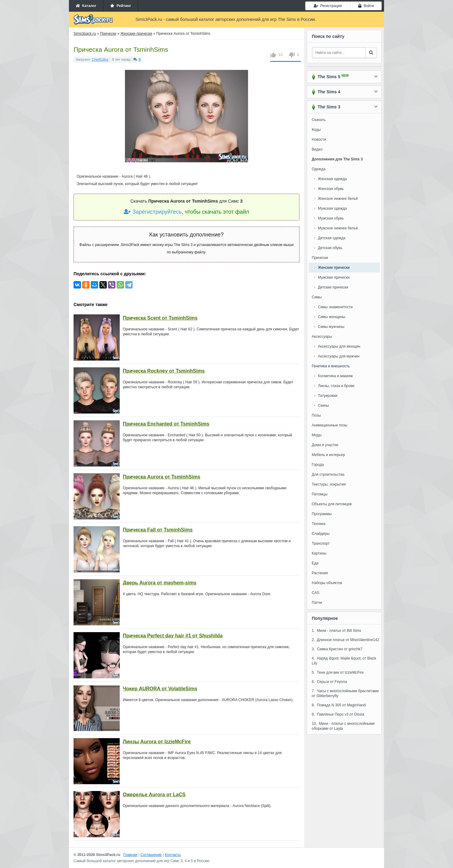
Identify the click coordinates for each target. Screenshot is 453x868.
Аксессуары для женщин (339, 346)
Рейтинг (121, 6)
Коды (316, 130)
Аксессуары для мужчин (339, 356)
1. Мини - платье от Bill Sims (336, 631)
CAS (316, 593)
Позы (316, 415)
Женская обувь (331, 189)
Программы (322, 514)
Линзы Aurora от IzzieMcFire (157, 742)
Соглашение (151, 855)
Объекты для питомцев (332, 504)
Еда (315, 563)
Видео (317, 149)
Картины (319, 553)
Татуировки (328, 396)
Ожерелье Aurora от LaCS (154, 795)
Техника (319, 524)
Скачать (319, 120)
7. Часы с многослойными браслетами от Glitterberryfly (345, 693)
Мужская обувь (331, 218)
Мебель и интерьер (328, 455)
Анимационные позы (330, 425)
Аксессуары (322, 337)
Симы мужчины (331, 327)
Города (318, 465)
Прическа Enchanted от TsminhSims (166, 424)
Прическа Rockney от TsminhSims (164, 371)
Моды (317, 435)
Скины (323, 406)
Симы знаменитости (335, 307)
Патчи (317, 603)
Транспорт (321, 543)
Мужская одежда (332, 208)
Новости (319, 139)
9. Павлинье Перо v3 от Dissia (338, 714)
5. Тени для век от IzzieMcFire (338, 672)
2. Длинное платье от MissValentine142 (345, 640)
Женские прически (334, 268)
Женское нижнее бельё (338, 199)
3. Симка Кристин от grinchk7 (337, 649)
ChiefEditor (100, 59)
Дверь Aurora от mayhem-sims (160, 583)
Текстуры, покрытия (329, 484)
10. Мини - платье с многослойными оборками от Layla (343, 726)
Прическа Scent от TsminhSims (160, 318)
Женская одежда (332, 179)
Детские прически (333, 287)
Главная (130, 855)
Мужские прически (334, 277)
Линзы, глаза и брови (336, 386)
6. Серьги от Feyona (329, 682)
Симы (317, 297)
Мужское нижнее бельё (338, 228)
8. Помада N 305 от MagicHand (339, 705)
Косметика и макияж (335, 376)
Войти (366, 6)
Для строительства (328, 474)
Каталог (86, 6)
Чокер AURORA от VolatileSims (160, 689)
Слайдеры (321, 534)
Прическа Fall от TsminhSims (158, 530)
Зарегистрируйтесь (153, 212)
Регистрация (328, 6)
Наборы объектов (327, 583)
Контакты (173, 855)
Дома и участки (325, 445)
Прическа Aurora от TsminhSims (162, 477)
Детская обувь (330, 248)
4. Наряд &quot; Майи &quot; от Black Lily (344, 661)
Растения (320, 573)
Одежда (319, 169)
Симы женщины (332, 317)
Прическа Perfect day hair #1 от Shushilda (173, 636)
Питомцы (320, 494)
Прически (320, 258)
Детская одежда (332, 238)
